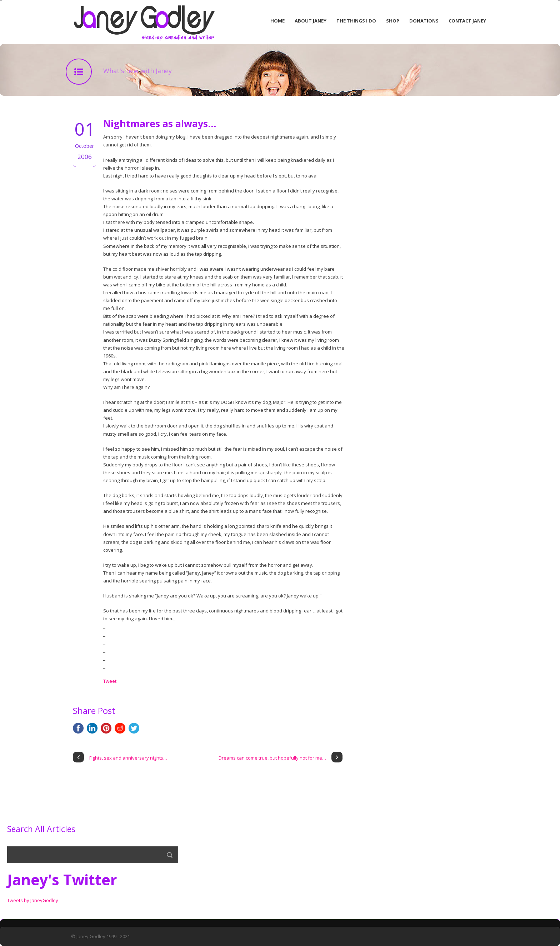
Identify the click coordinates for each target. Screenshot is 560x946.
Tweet (110, 681)
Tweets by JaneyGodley (33, 900)
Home (277, 21)
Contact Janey (467, 21)
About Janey (311, 21)
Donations (424, 21)
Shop (393, 21)
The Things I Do (356, 21)
